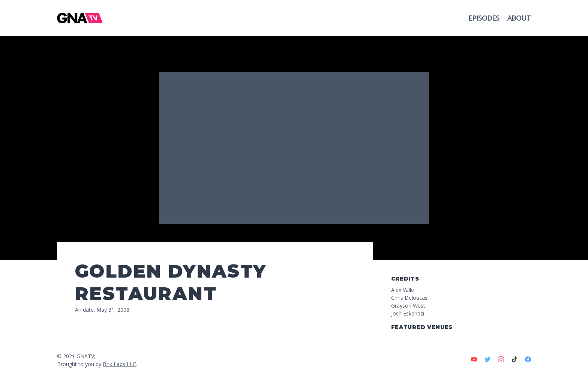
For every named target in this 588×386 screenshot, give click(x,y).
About (519, 18)
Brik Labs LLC (119, 364)
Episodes (485, 18)
